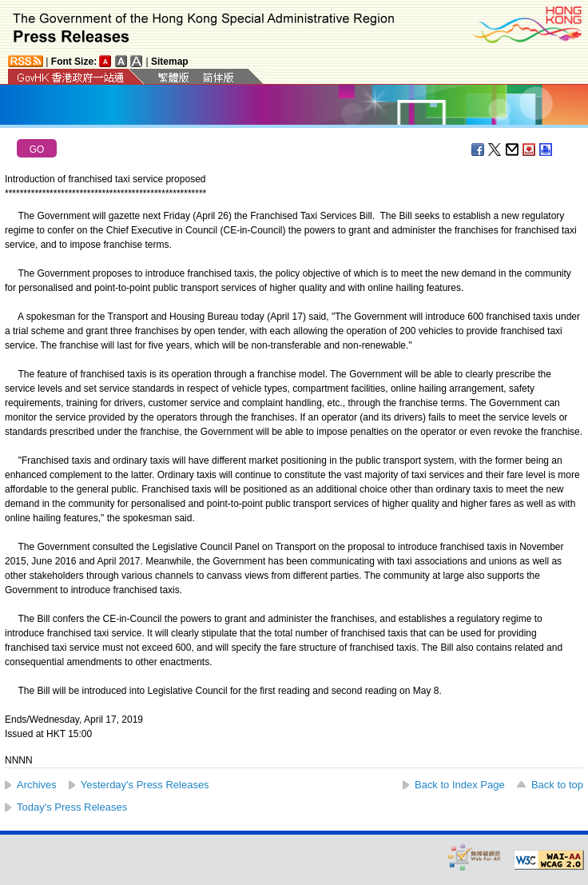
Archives (37, 785)
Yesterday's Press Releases (145, 785)
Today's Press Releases (72, 807)
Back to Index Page (460, 785)
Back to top (557, 785)
